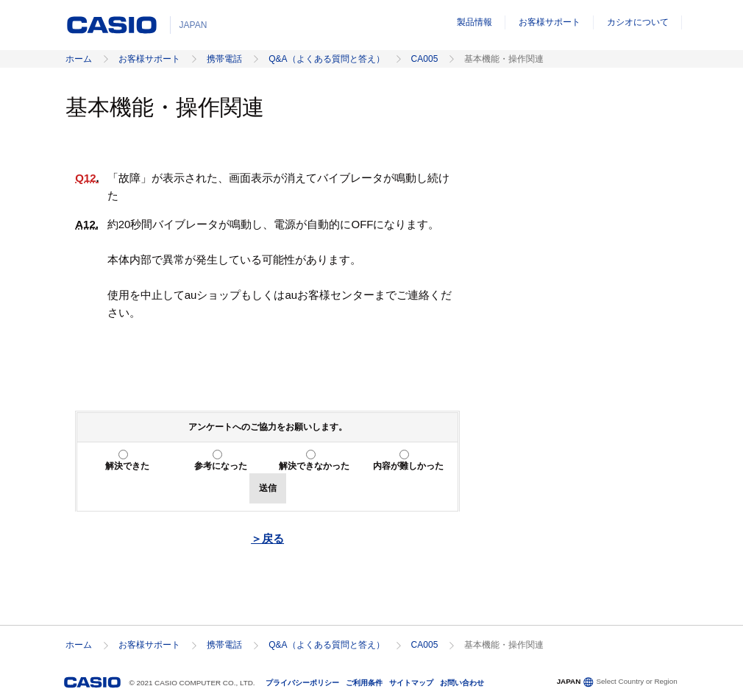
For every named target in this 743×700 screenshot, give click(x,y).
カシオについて (638, 22)
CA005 (425, 59)
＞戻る (267, 538)
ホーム (79, 59)
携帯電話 (224, 59)
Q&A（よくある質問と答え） (326, 59)
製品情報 (474, 22)
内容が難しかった (408, 466)
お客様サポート (550, 22)
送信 (268, 488)
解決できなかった (314, 466)
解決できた (127, 466)
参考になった (221, 466)
